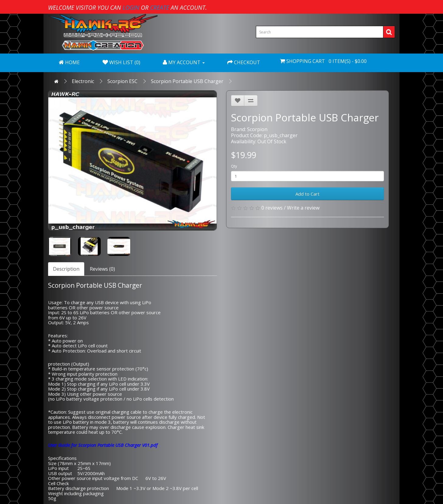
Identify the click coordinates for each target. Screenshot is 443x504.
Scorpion (257, 129)
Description (66, 269)
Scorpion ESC (122, 81)
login (131, 7)
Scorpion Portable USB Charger (187, 81)
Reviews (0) (102, 269)
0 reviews (272, 208)
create (160, 7)
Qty (234, 166)
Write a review (303, 208)
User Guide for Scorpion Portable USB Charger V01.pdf (103, 445)
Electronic (83, 81)
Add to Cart (307, 194)
